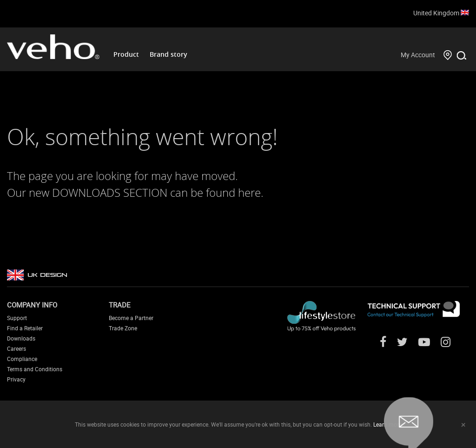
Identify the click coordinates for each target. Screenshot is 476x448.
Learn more (387, 424)
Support (17, 318)
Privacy (16, 379)
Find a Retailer (25, 328)
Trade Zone (123, 328)
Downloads (21, 338)
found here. (235, 193)
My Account (418, 55)
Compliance (22, 359)
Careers (17, 348)
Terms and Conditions (35, 369)
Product (126, 54)
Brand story (169, 54)
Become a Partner (131, 318)
